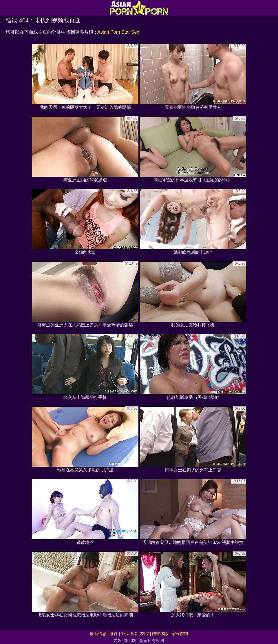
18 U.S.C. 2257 (135, 634)
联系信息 (98, 634)
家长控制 (180, 634)
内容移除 (160, 634)
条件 (114, 634)
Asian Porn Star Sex (118, 32)
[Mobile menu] (5, 8)
